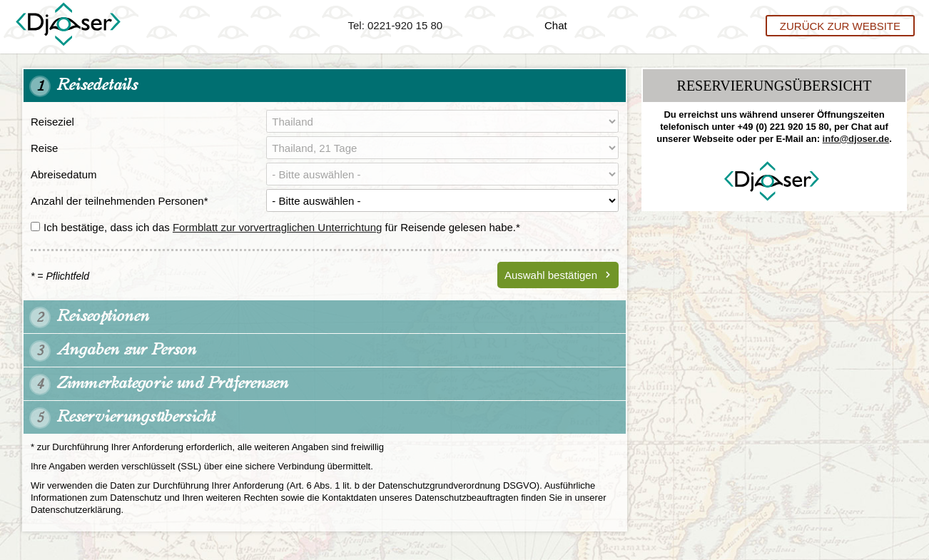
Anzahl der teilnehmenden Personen (120, 201)
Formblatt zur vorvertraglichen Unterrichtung (277, 227)
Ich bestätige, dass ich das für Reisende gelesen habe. (275, 227)
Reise (44, 148)
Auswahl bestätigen (551, 275)
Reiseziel (52, 122)
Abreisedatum (64, 174)
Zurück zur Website (840, 25)
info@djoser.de (856, 139)
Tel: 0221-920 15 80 (396, 25)
